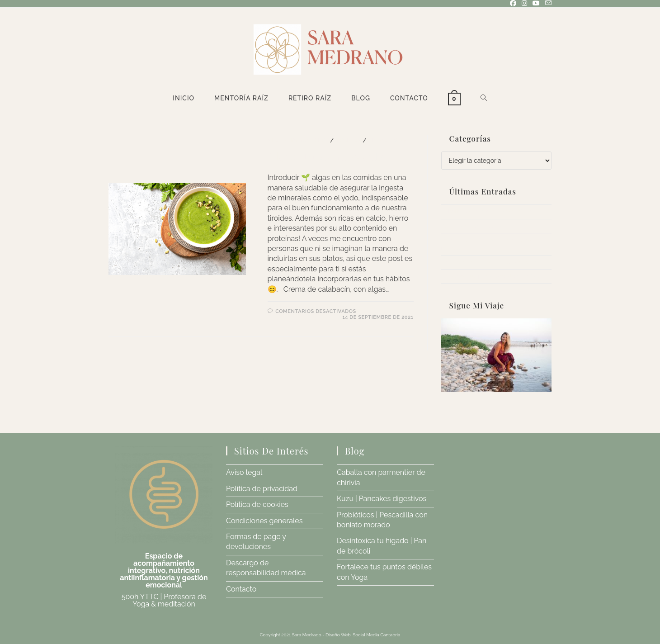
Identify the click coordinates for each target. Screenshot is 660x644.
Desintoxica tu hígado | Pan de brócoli (492, 262)
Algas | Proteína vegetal (328, 156)
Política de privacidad (262, 489)
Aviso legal (244, 472)
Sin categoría (390, 141)
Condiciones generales (264, 521)
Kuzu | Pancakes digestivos (478, 226)
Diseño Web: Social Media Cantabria (363, 635)
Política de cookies (257, 504)
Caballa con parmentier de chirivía (487, 211)
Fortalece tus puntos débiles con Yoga (493, 276)
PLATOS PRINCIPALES (298, 141)
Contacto (241, 589)
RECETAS (348, 141)
